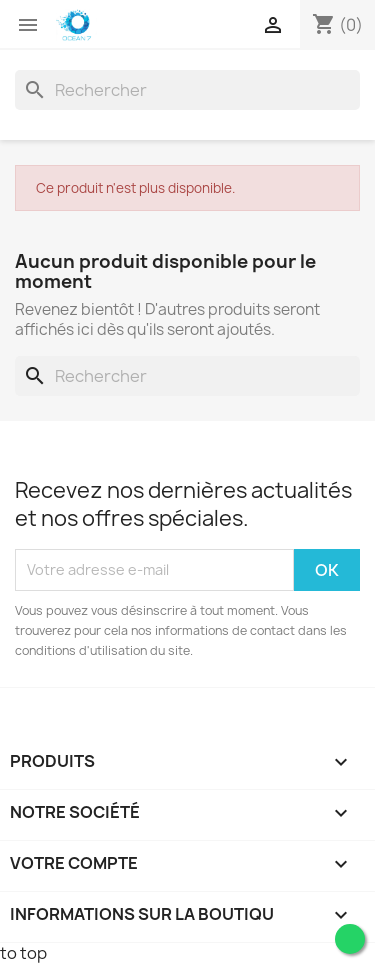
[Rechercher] (187, 90)
